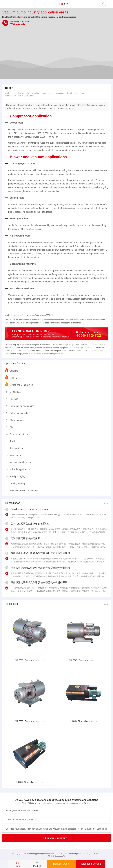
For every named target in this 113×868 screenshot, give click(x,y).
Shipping (11, 370)
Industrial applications (17, 469)
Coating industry (15, 483)
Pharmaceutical (15, 419)
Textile (10, 441)
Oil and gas (13, 391)
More (106, 504)
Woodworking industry (18, 462)
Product (37, 866)
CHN (65, 4)
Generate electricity (16, 434)
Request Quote (61, 864)
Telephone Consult (91, 864)
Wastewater (13, 455)
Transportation (14, 448)
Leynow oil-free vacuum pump (24, 4)
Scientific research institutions (21, 490)
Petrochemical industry (18, 412)
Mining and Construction (19, 384)
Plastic (10, 426)
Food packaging (15, 476)
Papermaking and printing (19, 405)
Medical (11, 377)
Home (17, 866)
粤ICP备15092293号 (56, 856)
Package (11, 398)
